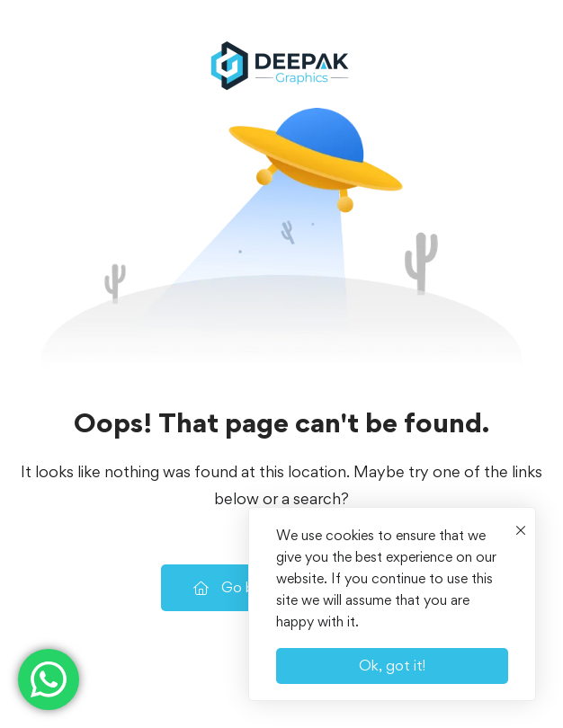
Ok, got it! (392, 665)
